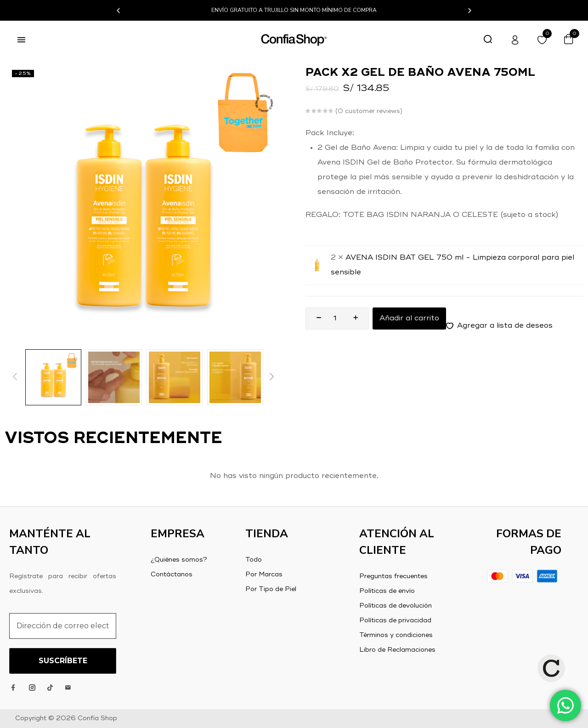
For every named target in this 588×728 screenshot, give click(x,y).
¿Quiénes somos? (179, 560)
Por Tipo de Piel (271, 589)
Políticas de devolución (396, 606)
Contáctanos (172, 574)
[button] (118, 10)
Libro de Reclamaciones (397, 650)
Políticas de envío (387, 591)
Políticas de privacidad (395, 620)
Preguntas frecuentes (393, 576)
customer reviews (369, 111)
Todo (254, 560)
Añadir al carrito (409, 318)
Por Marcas (264, 574)
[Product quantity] (335, 318)
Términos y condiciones (396, 635)
